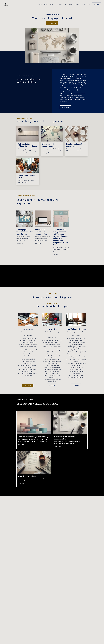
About (46, 4)
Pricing (77, 4)
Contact (97, 4)
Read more (52, 385)
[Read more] (28, 141)
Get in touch (65, 107)
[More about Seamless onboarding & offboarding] (34, 423)
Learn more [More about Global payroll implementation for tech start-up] (20, 243)
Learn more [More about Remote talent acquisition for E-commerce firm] (38, 243)
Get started (28, 385)
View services (52, 23)
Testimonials (69, 4)
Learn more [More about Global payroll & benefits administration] (57, 446)
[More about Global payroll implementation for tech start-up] (25, 219)
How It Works (86, 4)
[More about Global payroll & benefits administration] (70, 423)
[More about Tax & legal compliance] (34, 462)
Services (53, 4)
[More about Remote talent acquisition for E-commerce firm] (43, 219)
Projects (60, 4)
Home (40, 4)
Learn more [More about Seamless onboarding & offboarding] (21, 444)
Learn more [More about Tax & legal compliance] (21, 484)
